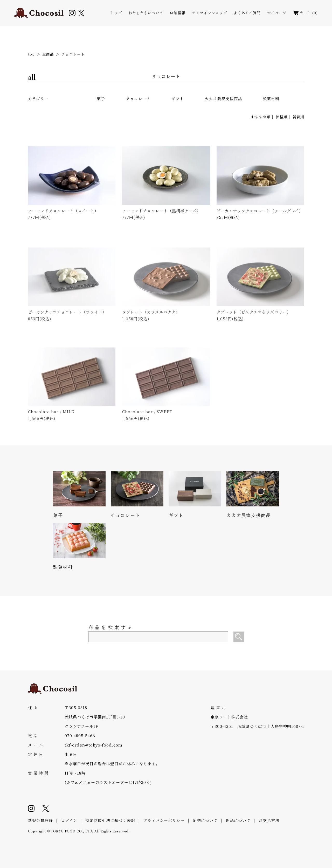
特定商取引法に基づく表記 (110, 820)
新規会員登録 (40, 820)
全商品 (48, 54)
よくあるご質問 (247, 13)
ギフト (178, 99)
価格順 (282, 117)
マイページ (277, 13)
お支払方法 (269, 820)
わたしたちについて (146, 13)
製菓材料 (271, 99)
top (31, 54)
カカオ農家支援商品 (223, 99)
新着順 (298, 117)
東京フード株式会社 (229, 717)
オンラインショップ (209, 13)
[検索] (239, 637)
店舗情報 (178, 13)
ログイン (69, 820)
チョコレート (73, 54)
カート (305, 13)
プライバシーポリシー (164, 820)
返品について (238, 820)
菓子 (101, 99)
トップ (116, 13)
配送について (205, 820)
